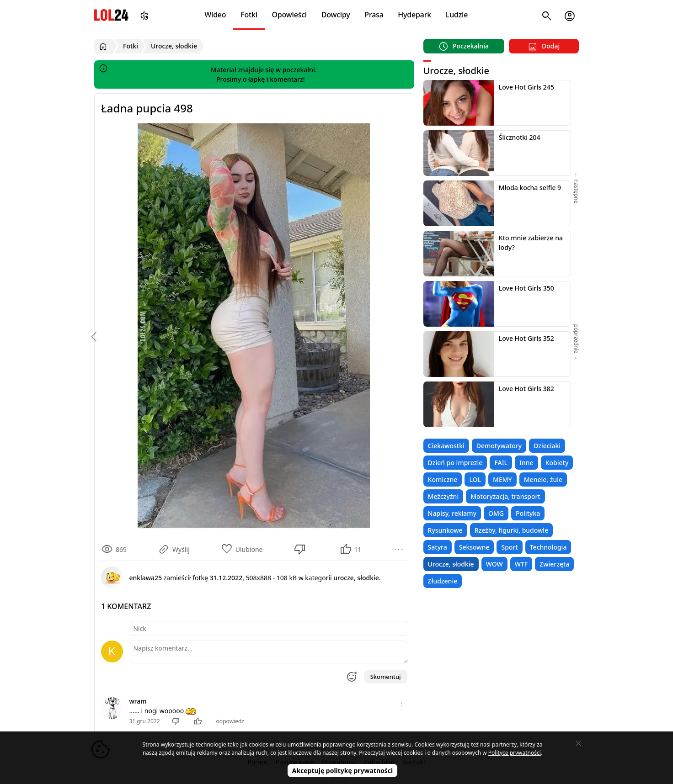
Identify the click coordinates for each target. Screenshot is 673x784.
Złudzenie (443, 581)
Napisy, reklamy (452, 513)
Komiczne (443, 479)
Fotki (249, 15)
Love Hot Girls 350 (526, 288)
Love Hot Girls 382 (526, 389)
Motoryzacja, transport (505, 496)
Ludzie (457, 15)
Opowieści (290, 15)
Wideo (215, 15)
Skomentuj (386, 677)
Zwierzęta (554, 564)
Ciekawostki (446, 446)
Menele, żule (543, 479)
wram (138, 701)
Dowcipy (336, 15)
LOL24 (111, 15)
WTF (521, 564)
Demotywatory (499, 446)
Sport (509, 547)
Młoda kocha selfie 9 (530, 188)
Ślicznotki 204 (520, 137)
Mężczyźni (443, 496)
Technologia (548, 547)
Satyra (438, 547)
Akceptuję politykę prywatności (343, 771)
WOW (494, 564)
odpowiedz (230, 721)
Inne (526, 463)
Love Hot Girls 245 (526, 87)
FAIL (501, 463)
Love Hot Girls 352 (526, 338)
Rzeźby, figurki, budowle (512, 530)
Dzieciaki (547, 446)
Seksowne (474, 547)
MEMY (502, 479)
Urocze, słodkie (451, 564)
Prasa (374, 15)
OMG (496, 513)
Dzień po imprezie (455, 463)
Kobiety (557, 463)
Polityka (528, 513)
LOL (475, 479)
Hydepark (414, 15)
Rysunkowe (445, 530)
